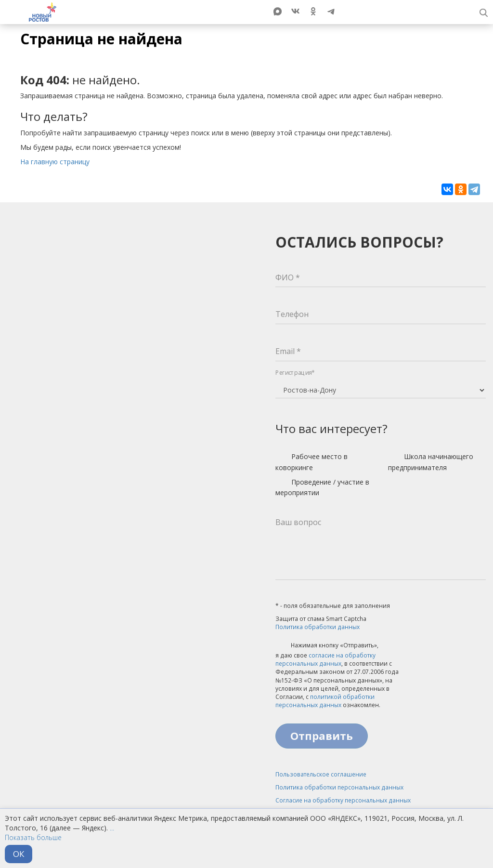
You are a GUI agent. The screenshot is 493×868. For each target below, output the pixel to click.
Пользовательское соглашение (321, 774)
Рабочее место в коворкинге (311, 462)
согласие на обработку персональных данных (325, 659)
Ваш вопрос (298, 522)
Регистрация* (295, 373)
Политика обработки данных (318, 627)
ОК (19, 854)
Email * (288, 351)
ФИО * (288, 277)
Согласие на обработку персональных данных (343, 800)
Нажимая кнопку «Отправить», (327, 646)
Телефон (292, 314)
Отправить (322, 736)
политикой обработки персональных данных (325, 701)
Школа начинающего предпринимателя (431, 462)
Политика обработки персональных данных (339, 787)
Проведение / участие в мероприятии (322, 487)
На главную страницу (55, 162)
